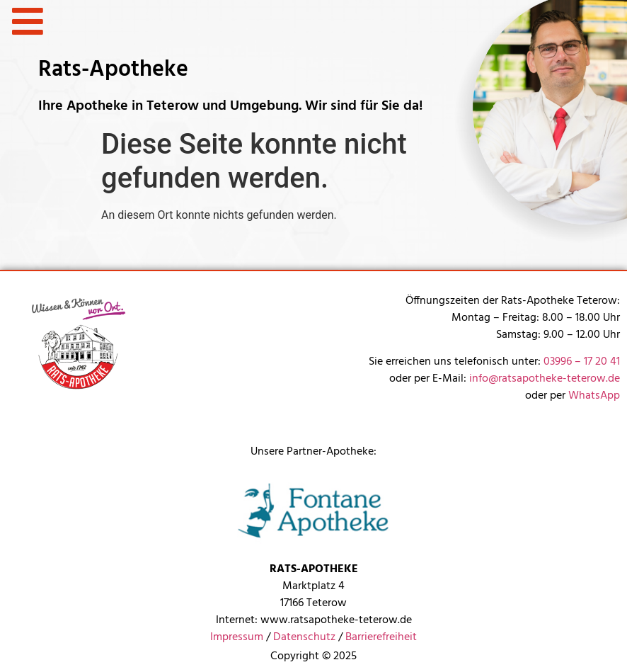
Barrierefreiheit (381, 637)
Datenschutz (304, 637)
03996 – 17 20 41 (582, 362)
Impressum (237, 637)
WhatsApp (594, 396)
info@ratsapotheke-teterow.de (545, 379)
